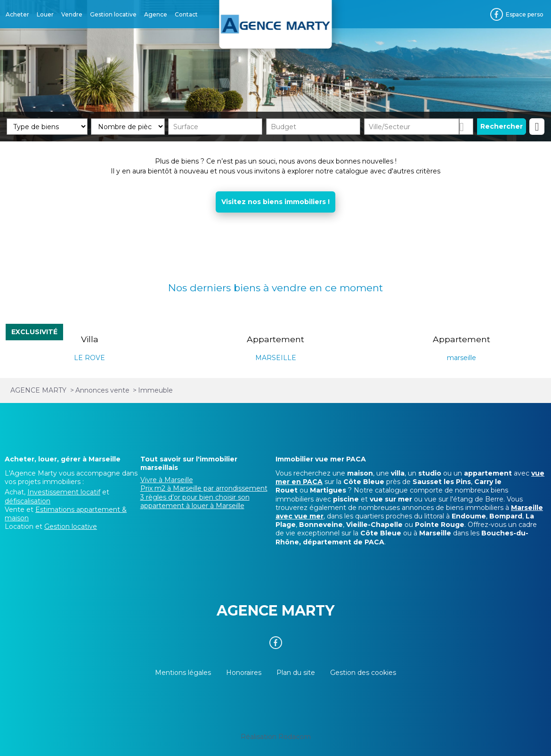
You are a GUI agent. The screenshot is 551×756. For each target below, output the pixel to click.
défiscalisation (28, 501)
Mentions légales (183, 673)
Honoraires (244, 673)
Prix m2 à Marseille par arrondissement (204, 488)
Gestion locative (113, 14)
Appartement (275, 339)
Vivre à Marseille (167, 480)
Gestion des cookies (363, 673)
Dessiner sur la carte (466, 127)
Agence (156, 14)
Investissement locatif (64, 492)
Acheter (17, 14)
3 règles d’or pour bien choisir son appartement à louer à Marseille (195, 501)
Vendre (72, 14)
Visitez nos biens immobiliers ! (275, 202)
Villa (90, 339)
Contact (186, 14)
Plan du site (296, 673)
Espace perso (525, 14)
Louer (45, 14)
